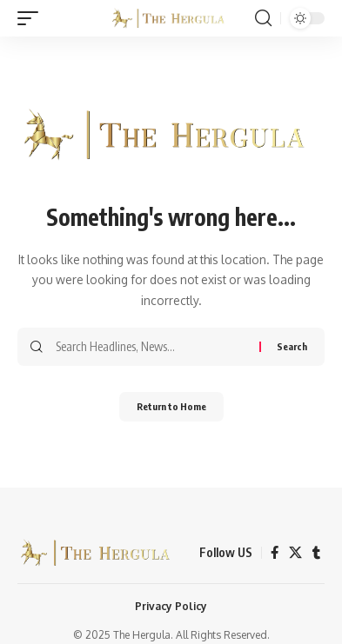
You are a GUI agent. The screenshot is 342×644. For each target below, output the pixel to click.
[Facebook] (275, 553)
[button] (32, 18)
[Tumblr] (316, 553)
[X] (295, 553)
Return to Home (171, 406)
